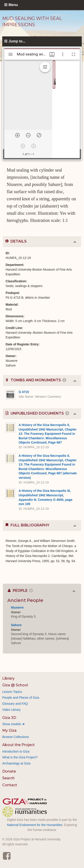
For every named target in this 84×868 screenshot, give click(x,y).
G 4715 (24, 392)
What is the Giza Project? (20, 757)
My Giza (9, 730)
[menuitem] (42, 724)
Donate (9, 771)
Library (8, 678)
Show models (12, 724)
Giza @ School (15, 685)
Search (8, 778)
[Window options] (63, 54)
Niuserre (17, 607)
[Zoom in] (17, 135)
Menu (13, 5)
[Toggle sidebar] (11, 54)
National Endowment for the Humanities (35, 825)
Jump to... (17, 41)
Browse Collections (16, 737)
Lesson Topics (12, 692)
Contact (10, 785)
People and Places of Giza (21, 698)
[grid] (66, 109)
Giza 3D (9, 718)
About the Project (18, 745)
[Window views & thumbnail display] (52, 54)
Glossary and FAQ (15, 704)
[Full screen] (73, 54)
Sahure (16, 625)
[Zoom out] (28, 135)
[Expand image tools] (45, 67)
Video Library (11, 710)
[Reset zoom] (39, 135)
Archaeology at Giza (16, 763)
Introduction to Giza (16, 751)
